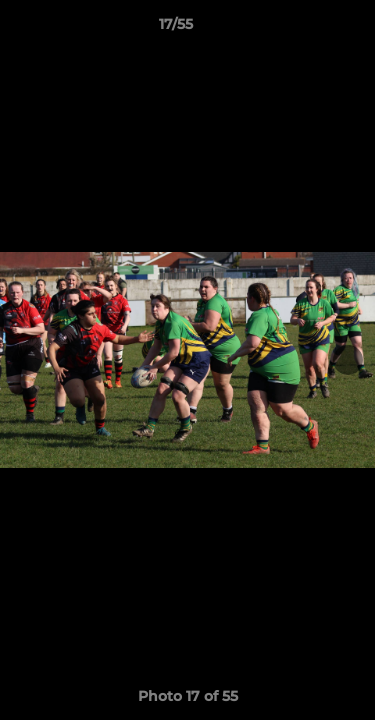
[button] (303, 29)
